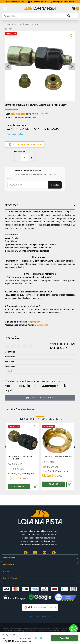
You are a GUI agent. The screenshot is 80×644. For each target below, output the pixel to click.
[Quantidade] (25, 157)
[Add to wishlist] (36, 426)
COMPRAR (65, 638)
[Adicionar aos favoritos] (71, 36)
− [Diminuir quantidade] (18, 158)
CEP (9, 179)
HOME (8, 24)
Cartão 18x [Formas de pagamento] (52, 129)
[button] (40, 99)
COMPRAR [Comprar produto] (19, 487)
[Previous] (4, 447)
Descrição (40, 205)
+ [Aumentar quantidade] (32, 158)
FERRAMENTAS (33, 24)
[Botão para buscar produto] (67, 16)
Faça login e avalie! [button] (40, 398)
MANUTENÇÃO (19, 24)
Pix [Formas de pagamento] (37, 129)
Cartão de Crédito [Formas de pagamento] (19, 129)
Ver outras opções (15, 134)
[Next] (73, 447)
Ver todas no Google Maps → (40, 616)
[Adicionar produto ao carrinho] (25, 145)
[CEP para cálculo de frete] (28, 185)
